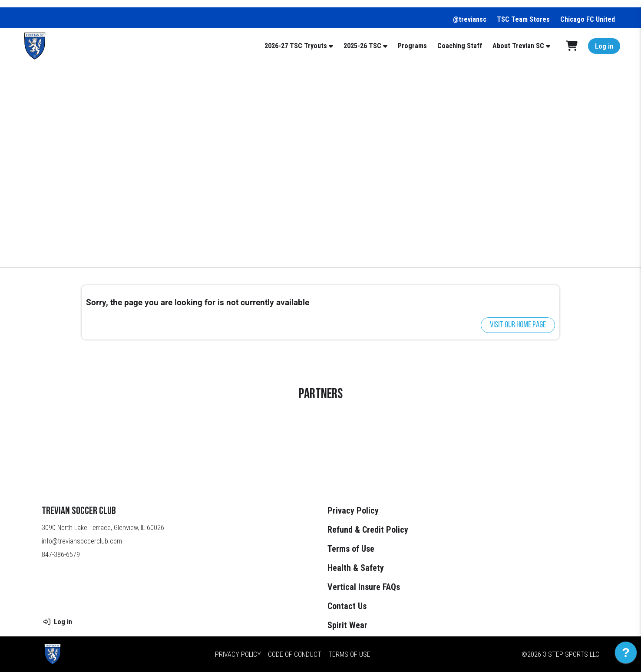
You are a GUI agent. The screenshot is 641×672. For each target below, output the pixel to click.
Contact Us (347, 606)
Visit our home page (518, 325)
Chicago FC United (588, 19)
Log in (604, 46)
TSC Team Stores (523, 19)
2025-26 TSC (362, 46)
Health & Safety (356, 568)
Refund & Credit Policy (368, 530)
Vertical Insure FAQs (364, 587)
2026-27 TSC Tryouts (296, 46)
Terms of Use (351, 549)
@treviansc (470, 19)
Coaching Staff (460, 46)
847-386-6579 (61, 555)
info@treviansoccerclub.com (82, 541)
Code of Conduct (295, 654)
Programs (412, 46)
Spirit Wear (347, 625)
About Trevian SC (518, 46)
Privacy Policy (353, 511)
